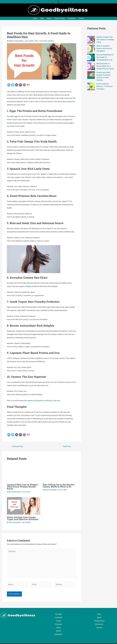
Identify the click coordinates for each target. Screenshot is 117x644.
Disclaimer (72, 18)
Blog (42, 18)
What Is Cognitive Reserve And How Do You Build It (106, 48)
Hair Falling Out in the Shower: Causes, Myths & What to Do (59, 485)
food (40, 41)
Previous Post (17, 446)
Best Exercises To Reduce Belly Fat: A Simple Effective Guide (105, 66)
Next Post (68, 446)
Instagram (58, 632)
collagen (28, 286)
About (49, 18)
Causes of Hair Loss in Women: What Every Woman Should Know (22, 486)
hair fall (72, 98)
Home (35, 18)
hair (43, 41)
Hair (35, 41)
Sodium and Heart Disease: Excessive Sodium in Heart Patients (105, 75)
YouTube (58, 612)
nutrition (48, 41)
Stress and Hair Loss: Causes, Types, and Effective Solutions (23, 518)
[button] (59, 2)
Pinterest (58, 622)
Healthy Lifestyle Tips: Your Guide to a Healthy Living (105, 40)
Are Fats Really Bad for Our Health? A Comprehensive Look (105, 57)
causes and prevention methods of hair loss (43, 400)
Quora (58, 625)
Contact (81, 18)
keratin (9, 123)
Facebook (58, 615)
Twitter (58, 619)
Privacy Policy (59, 18)
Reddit (58, 628)
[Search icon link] (59, 2)
